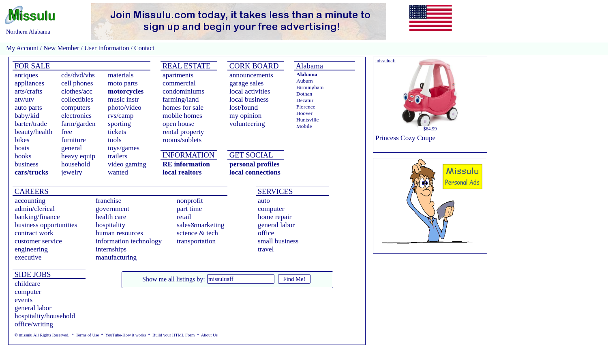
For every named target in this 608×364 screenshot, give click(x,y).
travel (266, 249)
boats (22, 148)
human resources (119, 233)
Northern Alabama (28, 32)
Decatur (305, 100)
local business (249, 99)
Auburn (305, 81)
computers (76, 107)
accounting (30, 201)
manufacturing (116, 257)
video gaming (127, 164)
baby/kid (27, 116)
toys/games (124, 148)
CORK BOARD (253, 66)
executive (28, 257)
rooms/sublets (182, 140)
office (266, 233)
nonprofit (190, 201)
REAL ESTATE (185, 66)
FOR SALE (31, 66)
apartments (178, 75)
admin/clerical (35, 209)
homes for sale (183, 107)
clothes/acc (77, 91)
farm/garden (78, 124)
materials (121, 75)
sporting (119, 124)
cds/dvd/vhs (78, 75)
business (27, 164)
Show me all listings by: (174, 279)
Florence (306, 107)
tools (115, 140)
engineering (31, 249)
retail (184, 217)
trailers (118, 156)
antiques (26, 75)
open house (178, 124)
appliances (29, 83)
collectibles (77, 99)
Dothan (304, 94)
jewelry (72, 172)
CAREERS (31, 191)
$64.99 (430, 129)
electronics (76, 116)
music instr (123, 99)
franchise (109, 201)
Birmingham (310, 87)
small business (278, 241)
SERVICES (274, 191)
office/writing (34, 324)
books (23, 156)
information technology (129, 241)
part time (189, 209)
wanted (118, 172)
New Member (61, 48)
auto (264, 201)
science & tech (197, 233)
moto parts (123, 83)
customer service (38, 241)
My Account (22, 48)
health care (111, 217)
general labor (276, 225)
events (24, 300)
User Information (107, 48)
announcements (251, 75)
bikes (22, 140)
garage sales (246, 83)
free (67, 132)
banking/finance (37, 217)
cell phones (77, 83)
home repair (275, 217)
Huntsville (308, 120)
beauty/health (33, 132)
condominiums (183, 91)
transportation (196, 241)
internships (111, 249)
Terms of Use (87, 335)
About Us (209, 335)
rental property (183, 132)
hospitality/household (45, 316)
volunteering (247, 124)
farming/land (181, 99)
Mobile (304, 126)
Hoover (304, 113)
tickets (117, 132)
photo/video (125, 107)
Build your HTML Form (173, 335)
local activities (250, 91)
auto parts (28, 107)
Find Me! (294, 279)
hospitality (110, 225)
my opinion (245, 116)
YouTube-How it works (126, 335)
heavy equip (78, 156)
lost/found (244, 107)
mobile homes (182, 116)
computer (271, 209)
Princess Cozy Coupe (405, 138)
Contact (143, 48)
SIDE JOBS (32, 274)
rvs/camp (121, 116)
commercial (179, 83)
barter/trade (31, 124)
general (72, 148)
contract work (34, 233)
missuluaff (385, 61)
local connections (255, 172)
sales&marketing (200, 225)
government (112, 209)
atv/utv (24, 99)
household (76, 164)
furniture (74, 140)
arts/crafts (28, 91)
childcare (28, 284)
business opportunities (46, 225)
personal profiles (254, 164)
